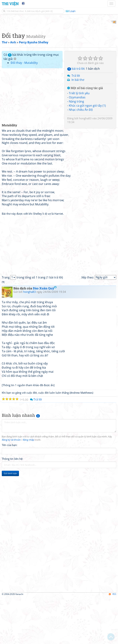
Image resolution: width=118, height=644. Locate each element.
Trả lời (76, 123)
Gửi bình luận (10, 520)
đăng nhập (28, 487)
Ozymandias (77, 144)
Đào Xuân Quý (45, 335)
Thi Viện (10, 4)
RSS (113, 641)
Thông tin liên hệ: (12, 505)
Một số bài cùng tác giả (85, 135)
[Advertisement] (59, 46)
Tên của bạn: (10, 492)
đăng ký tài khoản (11, 487)
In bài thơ (78, 127)
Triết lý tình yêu (79, 140)
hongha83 (85, 165)
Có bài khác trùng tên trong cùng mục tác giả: (31, 103)
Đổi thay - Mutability (24, 110)
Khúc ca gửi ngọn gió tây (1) (87, 152)
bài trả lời (76, 116)
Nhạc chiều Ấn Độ (81, 156)
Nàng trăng (76, 148)
